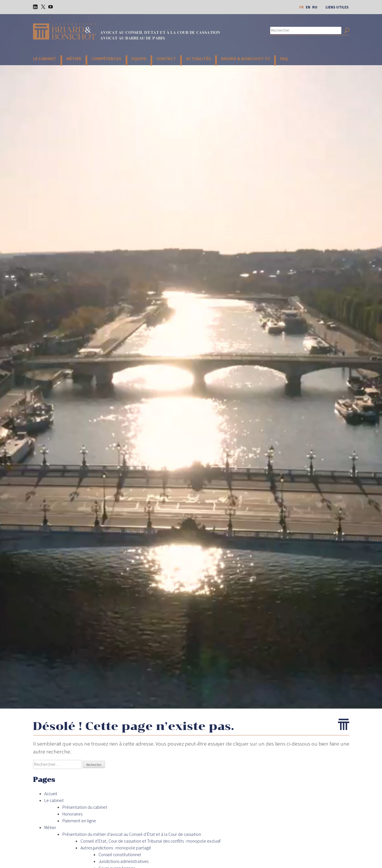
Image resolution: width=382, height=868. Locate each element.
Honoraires (72, 814)
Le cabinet (45, 59)
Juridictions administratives (124, 861)
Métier (74, 59)
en (308, 7)
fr (302, 7)
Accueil (51, 794)
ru (315, 7)
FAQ (284, 59)
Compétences (106, 59)
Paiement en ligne (79, 821)
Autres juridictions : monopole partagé (116, 848)
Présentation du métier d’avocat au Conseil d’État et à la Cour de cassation (132, 834)
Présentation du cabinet (85, 807)
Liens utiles (337, 7)
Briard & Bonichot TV (245, 59)
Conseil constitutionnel (120, 855)
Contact (166, 59)
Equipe (139, 59)
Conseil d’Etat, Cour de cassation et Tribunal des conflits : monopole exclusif (150, 841)
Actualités (198, 59)
